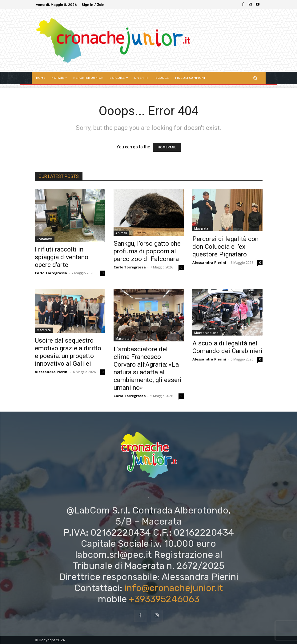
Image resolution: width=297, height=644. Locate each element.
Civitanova (45, 239)
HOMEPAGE (167, 147)
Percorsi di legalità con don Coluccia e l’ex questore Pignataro (225, 247)
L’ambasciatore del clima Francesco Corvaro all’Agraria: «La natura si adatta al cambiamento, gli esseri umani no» (148, 368)
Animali (121, 233)
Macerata (201, 228)
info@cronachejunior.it (174, 588)
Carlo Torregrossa (51, 273)
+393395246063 (164, 599)
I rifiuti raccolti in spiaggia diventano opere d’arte (62, 257)
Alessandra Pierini (209, 262)
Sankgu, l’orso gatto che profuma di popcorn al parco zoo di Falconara (147, 251)
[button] (255, 78)
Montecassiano (206, 333)
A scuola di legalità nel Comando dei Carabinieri (227, 347)
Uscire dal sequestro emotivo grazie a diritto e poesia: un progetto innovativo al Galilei (68, 352)
